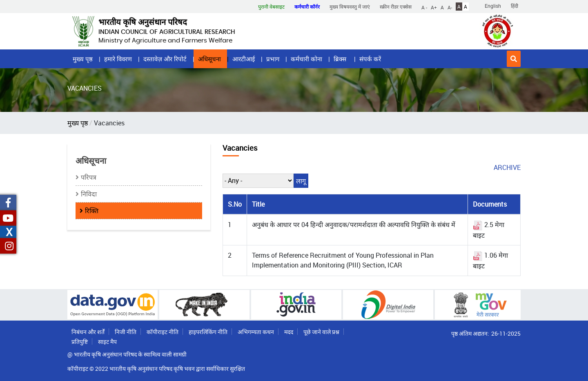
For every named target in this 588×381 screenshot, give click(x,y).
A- (450, 7)
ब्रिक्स (341, 59)
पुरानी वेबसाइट (271, 7)
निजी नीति (126, 332)
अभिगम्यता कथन (256, 332)
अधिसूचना (209, 59)
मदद (289, 332)
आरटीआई (244, 59)
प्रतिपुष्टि (80, 342)
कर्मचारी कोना (306, 59)
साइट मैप (107, 342)
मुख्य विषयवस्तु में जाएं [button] (350, 7)
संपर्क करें (370, 59)
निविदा (89, 194)
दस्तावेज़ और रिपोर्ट (165, 59)
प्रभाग (273, 59)
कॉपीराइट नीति (163, 332)
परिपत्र (89, 177)
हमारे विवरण (118, 59)
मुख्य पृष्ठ (83, 59)
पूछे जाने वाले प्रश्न (321, 332)
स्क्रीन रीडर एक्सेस (396, 7)
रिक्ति (92, 211)
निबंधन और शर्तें (88, 332)
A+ (434, 7)
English (493, 6)
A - (424, 7)
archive (507, 167)
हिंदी (514, 6)
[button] (514, 59)
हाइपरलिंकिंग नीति (208, 332)
